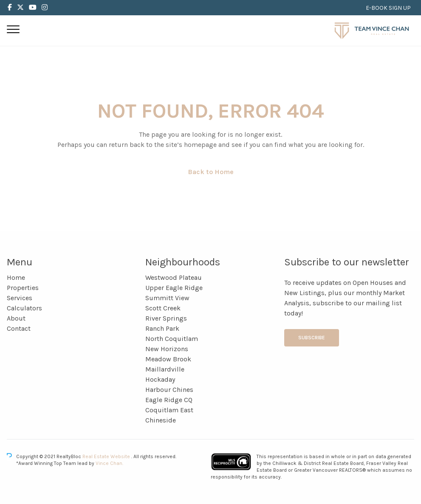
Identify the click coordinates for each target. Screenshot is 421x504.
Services (20, 298)
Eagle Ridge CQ (169, 400)
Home (16, 277)
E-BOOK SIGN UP (388, 8)
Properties (23, 288)
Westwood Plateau (174, 277)
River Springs (166, 318)
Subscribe (312, 338)
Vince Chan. (109, 463)
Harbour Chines (169, 390)
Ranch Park (162, 328)
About (16, 318)
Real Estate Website (107, 456)
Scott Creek (163, 308)
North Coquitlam (172, 339)
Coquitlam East (169, 410)
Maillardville (165, 369)
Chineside (161, 420)
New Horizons (167, 349)
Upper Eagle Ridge (174, 288)
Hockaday (160, 379)
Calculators (24, 308)
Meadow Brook (168, 359)
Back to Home (211, 172)
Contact (19, 328)
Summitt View (167, 298)
